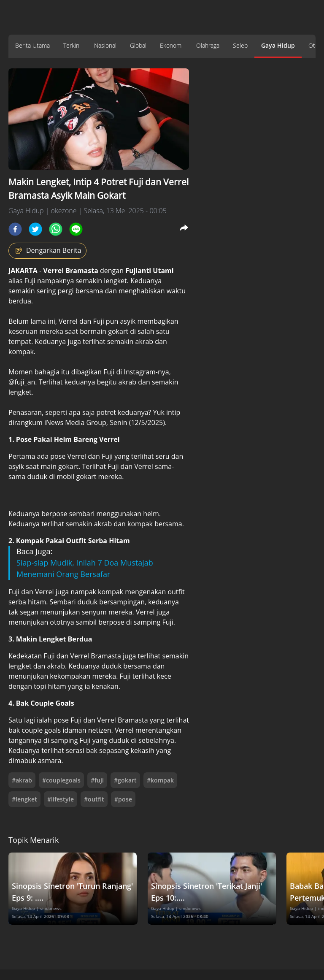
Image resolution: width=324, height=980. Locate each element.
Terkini (72, 45)
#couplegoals (61, 780)
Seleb (240, 45)
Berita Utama (32, 45)
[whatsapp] (56, 229)
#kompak (160, 780)
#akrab (22, 780)
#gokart (125, 780)
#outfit (94, 799)
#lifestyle (61, 799)
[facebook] (15, 229)
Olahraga (208, 45)
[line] (76, 229)
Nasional (105, 45)
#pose (123, 799)
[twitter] (35, 229)
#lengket (24, 799)
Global (138, 45)
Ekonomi (171, 45)
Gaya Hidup (278, 45)
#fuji (97, 780)
